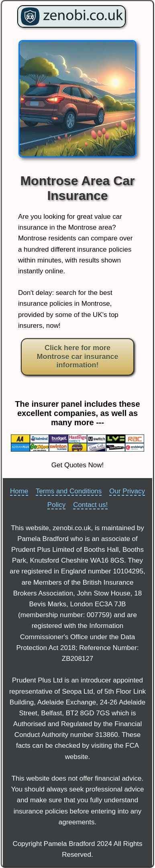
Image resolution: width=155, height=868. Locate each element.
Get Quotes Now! (77, 465)
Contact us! (90, 505)
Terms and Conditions (69, 491)
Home (19, 491)
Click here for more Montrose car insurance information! (77, 356)
